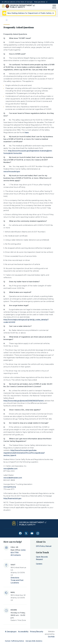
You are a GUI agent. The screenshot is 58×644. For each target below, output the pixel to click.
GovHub (51, 637)
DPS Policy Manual (44, 546)
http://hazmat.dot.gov (12, 498)
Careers (39, 564)
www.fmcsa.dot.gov (12, 171)
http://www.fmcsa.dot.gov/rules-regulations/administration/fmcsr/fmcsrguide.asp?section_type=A (24, 453)
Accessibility (23, 632)
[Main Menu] (54, 6)
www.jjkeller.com (10, 469)
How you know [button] (40, 2)
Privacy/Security (37, 632)
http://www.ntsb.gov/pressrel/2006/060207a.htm (23, 401)
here (27, 132)
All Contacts (16, 555)
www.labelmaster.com (13, 478)
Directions (15, 578)
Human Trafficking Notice (14, 641)
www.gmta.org (10, 487)
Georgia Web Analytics (34, 641)
